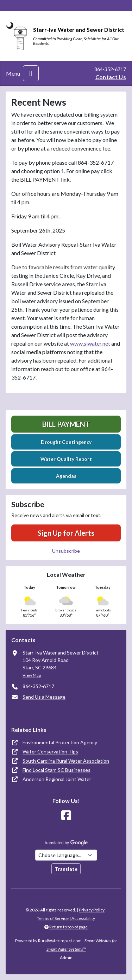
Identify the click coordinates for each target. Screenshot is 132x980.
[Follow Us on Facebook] (66, 815)
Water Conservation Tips (50, 752)
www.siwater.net (90, 343)
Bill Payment (66, 424)
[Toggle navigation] (31, 73)
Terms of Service (53, 918)
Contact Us (111, 77)
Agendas (66, 476)
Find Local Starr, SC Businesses (56, 770)
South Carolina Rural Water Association (66, 761)
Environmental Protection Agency (60, 742)
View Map (32, 675)
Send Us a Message (44, 697)
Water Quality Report (66, 459)
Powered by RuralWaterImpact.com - (66, 945)
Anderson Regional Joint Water (57, 779)
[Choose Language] (66, 855)
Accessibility (83, 918)
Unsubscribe (66, 551)
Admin (66, 958)
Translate (66, 869)
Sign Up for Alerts (66, 533)
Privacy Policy (92, 910)
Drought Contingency (66, 442)
